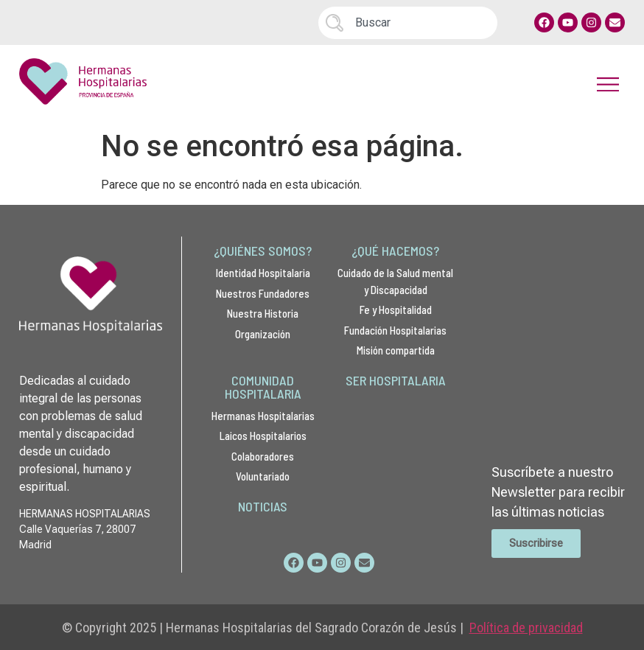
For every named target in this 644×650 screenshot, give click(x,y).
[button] (608, 84)
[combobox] (408, 23)
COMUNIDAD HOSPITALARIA (263, 387)
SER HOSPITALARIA (396, 380)
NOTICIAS (263, 506)
